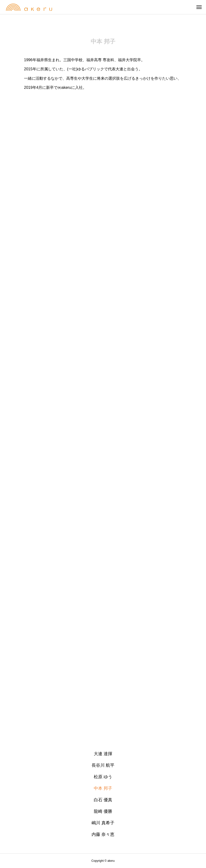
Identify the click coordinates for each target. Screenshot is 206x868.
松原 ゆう (103, 777)
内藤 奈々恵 (103, 834)
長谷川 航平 (103, 765)
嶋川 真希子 (103, 823)
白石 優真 (103, 800)
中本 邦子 (103, 788)
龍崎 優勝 (103, 811)
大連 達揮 (103, 754)
